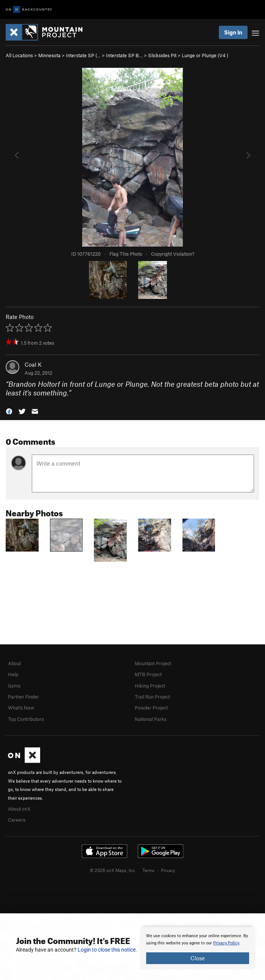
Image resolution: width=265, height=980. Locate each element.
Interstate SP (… (83, 55)
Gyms (14, 686)
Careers (17, 820)
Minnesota (49, 55)
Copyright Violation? (173, 254)
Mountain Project (153, 663)
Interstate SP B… (124, 55)
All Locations (19, 55)
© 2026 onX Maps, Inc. (113, 870)
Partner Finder (23, 697)
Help (13, 674)
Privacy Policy (226, 943)
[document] (198, 948)
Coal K (33, 364)
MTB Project (148, 674)
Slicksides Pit (162, 55)
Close (198, 958)
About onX (19, 809)
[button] (9, 410)
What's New (21, 708)
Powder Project (151, 708)
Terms (148, 870)
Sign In (233, 32)
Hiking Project (150, 686)
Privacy (168, 870)
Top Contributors (26, 719)
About (14, 663)
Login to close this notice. (107, 950)
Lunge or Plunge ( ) (205, 55)
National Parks (151, 719)
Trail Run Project (152, 697)
